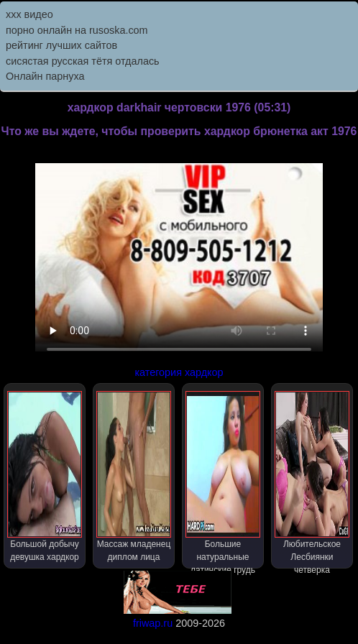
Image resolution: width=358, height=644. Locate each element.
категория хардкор (179, 372)
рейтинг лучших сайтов (61, 45)
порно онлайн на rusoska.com (77, 30)
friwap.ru (153, 623)
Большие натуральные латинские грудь (223, 480)
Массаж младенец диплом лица (134, 477)
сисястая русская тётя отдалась (83, 61)
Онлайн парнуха (45, 76)
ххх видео (29, 14)
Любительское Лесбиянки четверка (312, 480)
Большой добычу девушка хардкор (45, 477)
